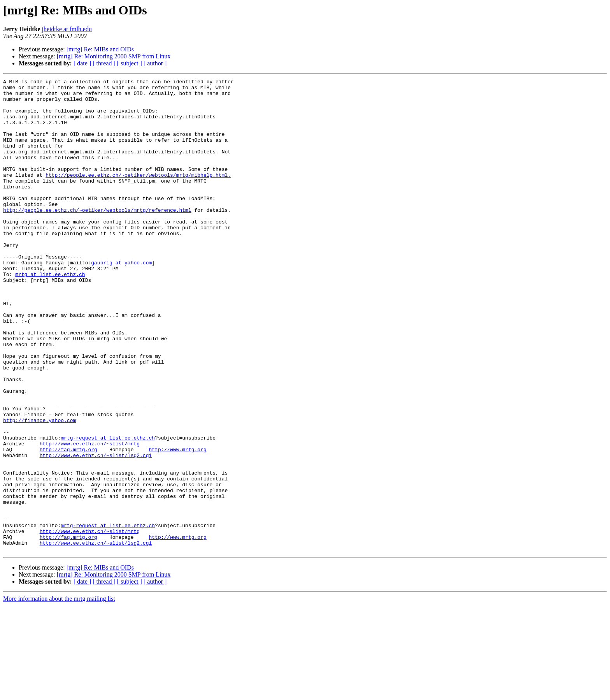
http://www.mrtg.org (177, 524)
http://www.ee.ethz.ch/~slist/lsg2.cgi (96, 531)
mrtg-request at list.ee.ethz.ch (108, 510)
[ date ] (82, 63)
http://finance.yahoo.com (39, 489)
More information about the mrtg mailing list (59, 693)
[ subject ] (130, 63)
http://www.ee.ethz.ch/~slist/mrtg (90, 517)
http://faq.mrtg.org (68, 524)
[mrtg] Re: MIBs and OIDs (100, 49)
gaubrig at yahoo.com (121, 300)
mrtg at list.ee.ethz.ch (50, 314)
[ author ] (155, 63)
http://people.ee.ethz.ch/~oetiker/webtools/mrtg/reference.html (97, 237)
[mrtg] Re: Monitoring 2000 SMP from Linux (114, 56)
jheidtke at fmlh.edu (67, 29)
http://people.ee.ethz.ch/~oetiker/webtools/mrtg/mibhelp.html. (138, 195)
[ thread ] (104, 63)
